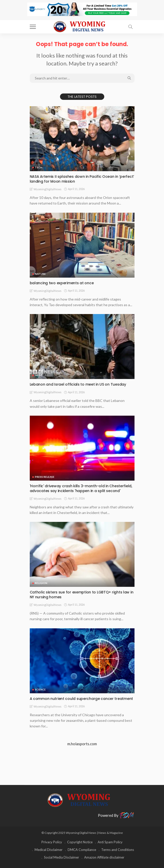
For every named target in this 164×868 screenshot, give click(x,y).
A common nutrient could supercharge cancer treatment (81, 699)
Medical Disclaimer (49, 850)
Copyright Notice (80, 842)
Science (40, 689)
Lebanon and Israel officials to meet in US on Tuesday (78, 384)
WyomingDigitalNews (48, 189)
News (39, 375)
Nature (40, 274)
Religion (41, 583)
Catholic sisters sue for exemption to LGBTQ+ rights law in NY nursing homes (82, 595)
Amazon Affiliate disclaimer (104, 857)
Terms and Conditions (118, 850)
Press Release (45, 477)
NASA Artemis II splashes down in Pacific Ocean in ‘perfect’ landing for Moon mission (82, 179)
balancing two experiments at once (62, 283)
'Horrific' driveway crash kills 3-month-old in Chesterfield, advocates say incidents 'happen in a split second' (81, 488)
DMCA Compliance (82, 850)
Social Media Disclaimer (62, 857)
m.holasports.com (82, 744)
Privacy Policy (52, 842)
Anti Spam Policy (110, 842)
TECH (39, 167)
